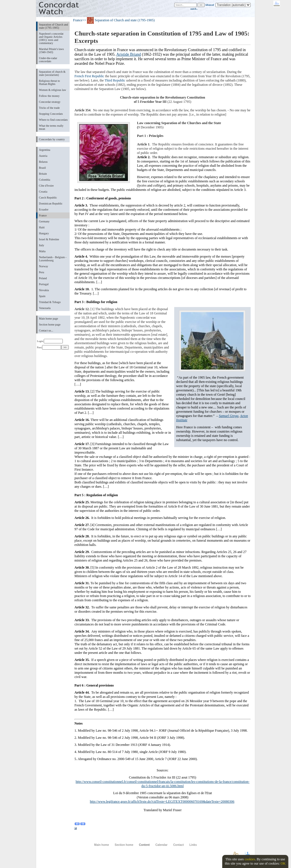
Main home (101, 845)
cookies (250, 859)
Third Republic (115, 80)
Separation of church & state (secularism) (52, 73)
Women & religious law (52, 90)
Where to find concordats (53, 120)
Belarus (43, 162)
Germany (44, 221)
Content (144, 845)
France (43, 215)
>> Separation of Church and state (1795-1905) (119, 20)
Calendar (162, 845)
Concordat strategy (50, 102)
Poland (43, 278)
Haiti (42, 227)
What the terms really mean (51, 127)
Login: (50, 341)
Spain (42, 296)
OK (283, 863)
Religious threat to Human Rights (49, 82)
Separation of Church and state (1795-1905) (53, 26)
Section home (124, 845)
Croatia (43, 192)
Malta (42, 251)
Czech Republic (48, 198)
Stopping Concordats (51, 114)
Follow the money (49, 96)
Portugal (44, 284)
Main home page (48, 319)
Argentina (45, 150)
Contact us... (46, 330)
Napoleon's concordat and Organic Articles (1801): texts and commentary (51, 38)
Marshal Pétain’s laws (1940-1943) (51, 51)
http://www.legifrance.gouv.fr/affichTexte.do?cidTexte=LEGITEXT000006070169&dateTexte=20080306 (162, 802)
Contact (178, 845)
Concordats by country (52, 139)
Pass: (49, 347)
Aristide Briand (129, 54)
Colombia (44, 180)
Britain (43, 174)
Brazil (42, 168)
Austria (43, 156)
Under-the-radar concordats (48, 60)
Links (193, 845)
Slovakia (44, 290)
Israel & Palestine (49, 239)
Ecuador (44, 209)
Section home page (50, 325)
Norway (43, 266)
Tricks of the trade (49, 108)
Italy (41, 245)
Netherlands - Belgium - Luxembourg (53, 259)
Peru (41, 272)
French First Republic (89, 76)
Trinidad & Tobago (50, 302)
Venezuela (45, 308)
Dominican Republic (51, 204)
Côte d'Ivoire (46, 186)
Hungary (44, 233)
